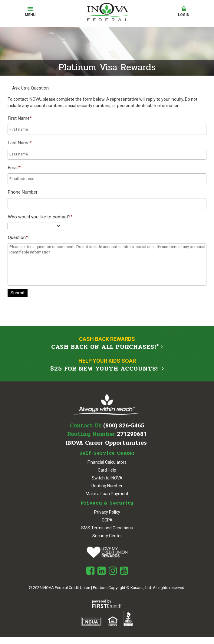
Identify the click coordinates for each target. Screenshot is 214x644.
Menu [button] (30, 11)
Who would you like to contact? (40, 217)
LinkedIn (102, 571)
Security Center (107, 536)
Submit (18, 293)
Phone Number (23, 192)
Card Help (107, 470)
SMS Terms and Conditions (107, 528)
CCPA (107, 520)
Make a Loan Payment (107, 494)
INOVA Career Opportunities (106, 443)
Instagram (113, 571)
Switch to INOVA (107, 478)
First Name (20, 118)
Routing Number (107, 486)
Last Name (20, 143)
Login (184, 11)
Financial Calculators (107, 462)
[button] (184, 12)
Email (14, 168)
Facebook (90, 571)
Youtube (124, 571)
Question (18, 237)
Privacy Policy (107, 512)
